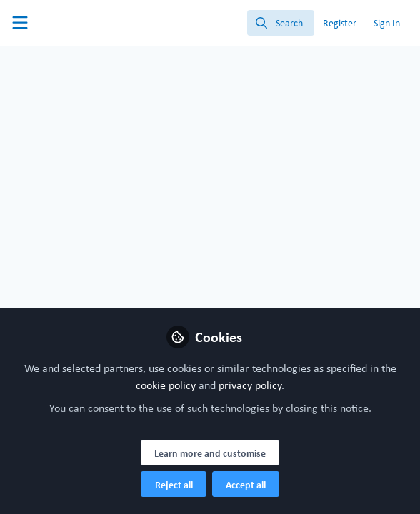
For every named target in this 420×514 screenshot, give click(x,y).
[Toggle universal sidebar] (20, 23)
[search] (281, 23)
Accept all (246, 485)
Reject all (174, 485)
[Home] (74, 23)
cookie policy (166, 385)
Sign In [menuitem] (387, 23)
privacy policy (250, 385)
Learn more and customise (210, 453)
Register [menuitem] (340, 23)
